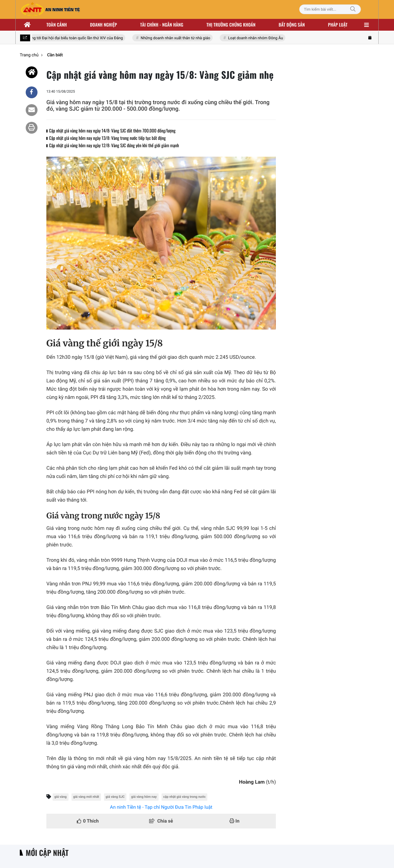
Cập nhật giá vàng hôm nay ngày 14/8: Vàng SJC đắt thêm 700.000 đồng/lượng (112, 131)
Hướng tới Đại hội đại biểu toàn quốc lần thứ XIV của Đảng (75, 38)
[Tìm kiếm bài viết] (330, 9)
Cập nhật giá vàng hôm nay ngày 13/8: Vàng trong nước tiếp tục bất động (107, 138)
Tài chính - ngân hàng (162, 25)
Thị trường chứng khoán (231, 25)
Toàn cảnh (57, 25)
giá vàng (61, 797)
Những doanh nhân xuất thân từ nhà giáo (177, 38)
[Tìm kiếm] (353, 9)
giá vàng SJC (115, 797)
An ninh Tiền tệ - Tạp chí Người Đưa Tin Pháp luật (161, 807)
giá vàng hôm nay (144, 797)
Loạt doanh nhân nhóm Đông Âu (257, 38)
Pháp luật (338, 25)
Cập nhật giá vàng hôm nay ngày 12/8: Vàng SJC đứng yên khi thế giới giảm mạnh (114, 145)
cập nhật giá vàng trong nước (185, 797)
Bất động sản (292, 25)
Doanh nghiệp (104, 25)
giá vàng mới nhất (86, 797)
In (235, 821)
